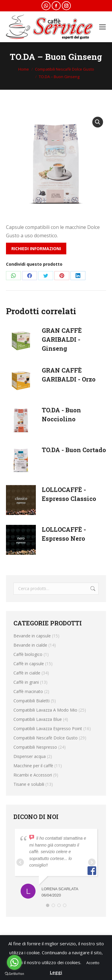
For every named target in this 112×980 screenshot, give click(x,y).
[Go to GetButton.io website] (14, 974)
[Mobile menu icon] (102, 27)
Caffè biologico (28, 654)
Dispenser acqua (30, 756)
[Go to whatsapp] (14, 962)
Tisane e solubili (29, 784)
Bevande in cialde (30, 645)
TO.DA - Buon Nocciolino (61, 414)
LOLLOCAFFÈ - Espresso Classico (69, 494)
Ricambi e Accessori (33, 775)
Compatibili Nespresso (35, 747)
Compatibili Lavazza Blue (38, 719)
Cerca (92, 589)
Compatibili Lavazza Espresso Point (48, 728)
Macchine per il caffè (33, 766)
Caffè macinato (28, 691)
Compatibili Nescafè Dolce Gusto (46, 738)
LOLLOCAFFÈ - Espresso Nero (64, 534)
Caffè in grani (26, 682)
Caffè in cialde (27, 673)
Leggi (56, 972)
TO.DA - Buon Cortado (74, 450)
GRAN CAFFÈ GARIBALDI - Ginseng (62, 339)
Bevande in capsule (32, 636)
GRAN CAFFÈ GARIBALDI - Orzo (69, 375)
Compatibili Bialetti (32, 701)
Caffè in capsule (29, 664)
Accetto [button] (93, 963)
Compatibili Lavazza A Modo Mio (45, 710)
